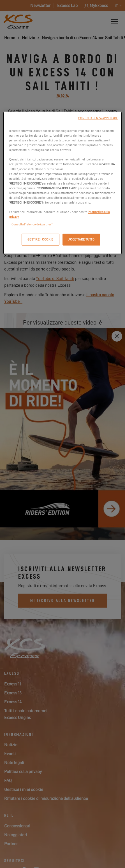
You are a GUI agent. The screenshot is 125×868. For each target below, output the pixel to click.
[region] (62, 183)
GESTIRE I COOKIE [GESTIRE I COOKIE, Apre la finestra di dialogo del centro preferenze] (40, 240)
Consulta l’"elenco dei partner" (32, 224)
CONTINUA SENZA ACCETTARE (98, 118)
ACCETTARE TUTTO (82, 240)
